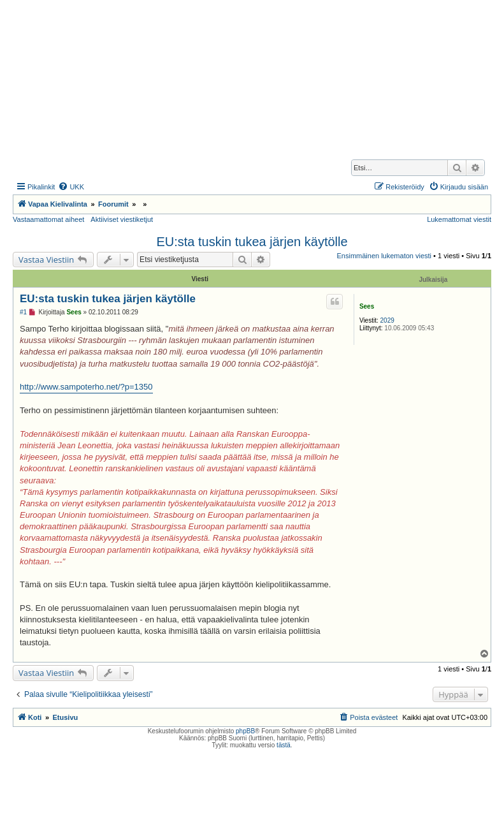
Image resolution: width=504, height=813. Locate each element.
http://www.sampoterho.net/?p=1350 (86, 387)
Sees (367, 306)
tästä (284, 745)
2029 (387, 320)
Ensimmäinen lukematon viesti (384, 256)
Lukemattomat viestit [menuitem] (459, 219)
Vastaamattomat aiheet (48, 219)
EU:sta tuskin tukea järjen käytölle (252, 242)
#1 (23, 312)
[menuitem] (71, 187)
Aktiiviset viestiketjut (122, 219)
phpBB (245, 731)
